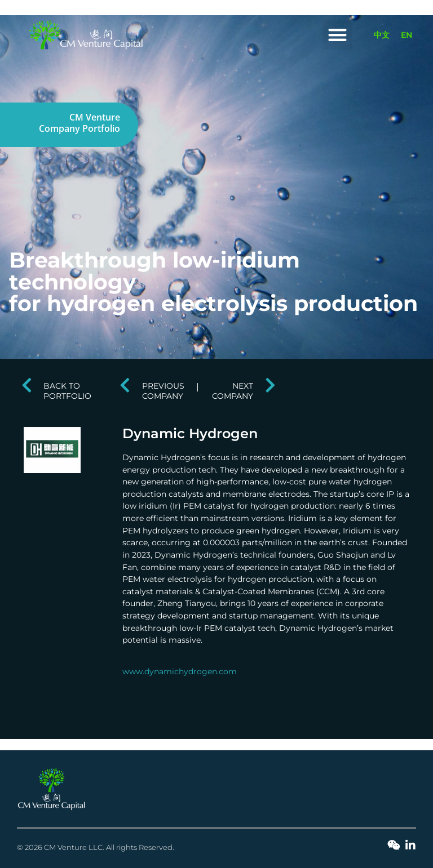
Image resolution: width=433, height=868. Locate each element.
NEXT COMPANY (233, 391)
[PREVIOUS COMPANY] (125, 385)
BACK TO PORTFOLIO (67, 391)
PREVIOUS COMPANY (163, 391)
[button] (337, 35)
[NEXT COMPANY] (270, 385)
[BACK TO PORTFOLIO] (26, 385)
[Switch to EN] (407, 35)
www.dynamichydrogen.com (180, 671)
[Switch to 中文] (382, 35)
